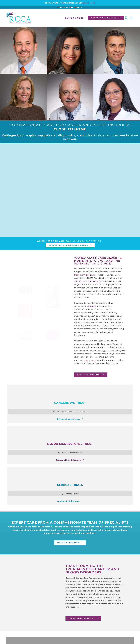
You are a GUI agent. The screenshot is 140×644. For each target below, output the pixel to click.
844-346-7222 (89, 241)
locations (91, 306)
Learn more (90, 360)
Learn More (89, 3)
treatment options (84, 275)
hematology (95, 281)
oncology (79, 281)
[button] (126, 18)
